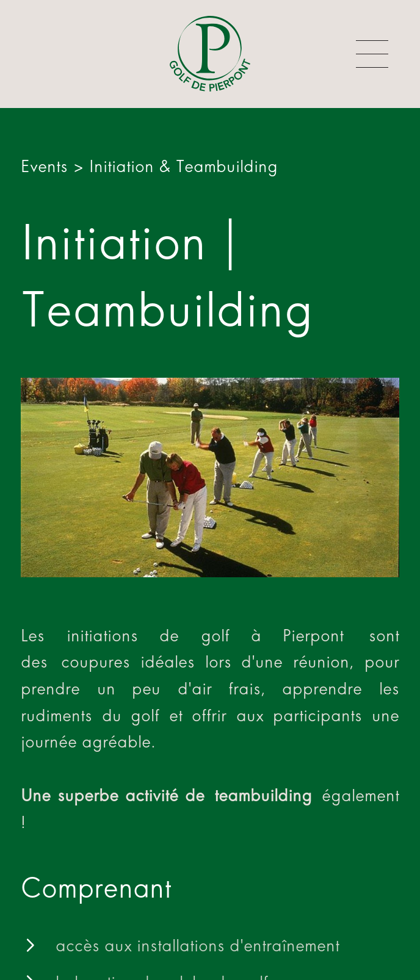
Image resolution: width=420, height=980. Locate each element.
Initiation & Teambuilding (183, 166)
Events (44, 166)
